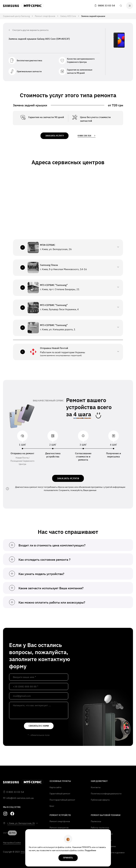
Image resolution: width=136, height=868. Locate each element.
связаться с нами (39, 726)
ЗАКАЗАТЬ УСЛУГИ (68, 478)
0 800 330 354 (87, 136)
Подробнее (90, 850)
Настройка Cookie (12, 843)
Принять (68, 858)
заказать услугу (55, 136)
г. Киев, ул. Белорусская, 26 (21, 823)
